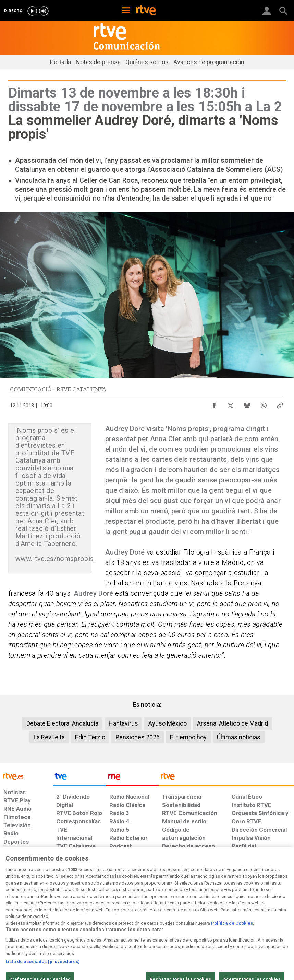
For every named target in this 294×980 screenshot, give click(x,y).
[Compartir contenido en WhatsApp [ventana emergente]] (264, 404)
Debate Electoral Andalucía (62, 723)
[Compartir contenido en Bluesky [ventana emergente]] (247, 404)
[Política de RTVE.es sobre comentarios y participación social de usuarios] (267, 924)
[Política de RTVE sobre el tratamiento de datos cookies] (93, 924)
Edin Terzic (90, 737)
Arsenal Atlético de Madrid (232, 723)
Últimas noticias (239, 737)
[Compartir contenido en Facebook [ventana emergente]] (214, 404)
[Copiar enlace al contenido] (280, 404)
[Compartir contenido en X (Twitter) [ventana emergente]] (231, 404)
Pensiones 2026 (138, 737)
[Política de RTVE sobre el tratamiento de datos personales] (48, 924)
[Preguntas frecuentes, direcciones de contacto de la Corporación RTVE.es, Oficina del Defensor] (229, 920)
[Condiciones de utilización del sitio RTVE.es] (13, 924)
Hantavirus (123, 723)
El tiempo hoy (188, 737)
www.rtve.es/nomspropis (54, 559)
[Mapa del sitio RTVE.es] (205, 924)
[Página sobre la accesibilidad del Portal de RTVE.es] (176, 920)
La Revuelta (49, 737)
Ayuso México (168, 723)
